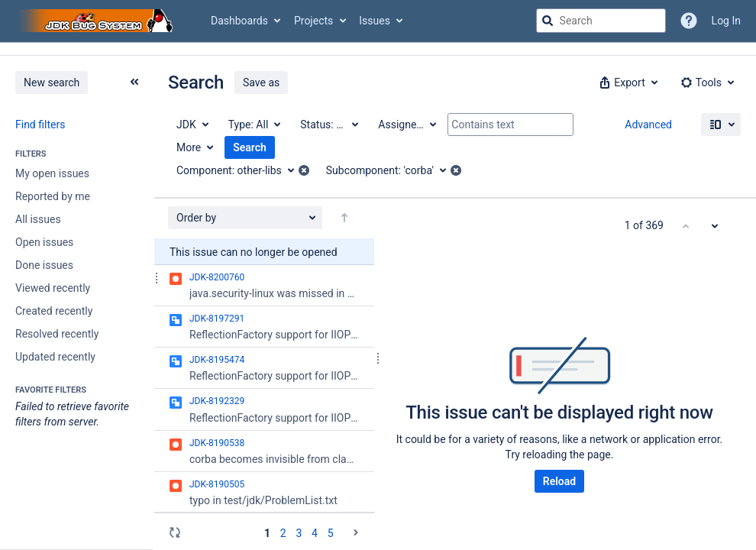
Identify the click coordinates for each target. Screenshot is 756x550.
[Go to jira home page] (98, 21)
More (189, 147)
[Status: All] (328, 125)
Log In (726, 21)
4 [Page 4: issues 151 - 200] (315, 533)
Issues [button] (375, 21)
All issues (38, 219)
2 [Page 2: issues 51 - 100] (283, 533)
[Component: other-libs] (241, 170)
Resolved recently (57, 334)
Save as (261, 82)
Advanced (648, 125)
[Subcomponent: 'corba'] (391, 170)
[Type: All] (254, 125)
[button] (627, 82)
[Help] (689, 21)
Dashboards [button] (239, 21)
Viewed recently (53, 288)
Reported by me (53, 196)
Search (250, 147)
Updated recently (55, 357)
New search (52, 82)
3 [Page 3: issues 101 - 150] (299, 533)
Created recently (54, 311)
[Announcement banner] (378, 49)
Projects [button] (313, 21)
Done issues (44, 265)
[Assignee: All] (406, 125)
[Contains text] (510, 125)
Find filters (40, 125)
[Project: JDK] (192, 125)
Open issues (44, 242)
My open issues (52, 173)
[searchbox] (601, 21)
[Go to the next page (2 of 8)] (356, 532)
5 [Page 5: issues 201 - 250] (331, 533)
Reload (559, 481)
